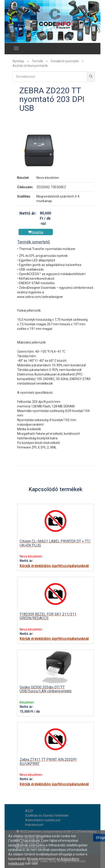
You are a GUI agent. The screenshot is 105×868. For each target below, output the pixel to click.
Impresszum (34, 825)
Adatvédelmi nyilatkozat (43, 820)
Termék (37, 61)
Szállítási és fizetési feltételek (47, 816)
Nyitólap (18, 61)
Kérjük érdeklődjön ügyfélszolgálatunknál (54, 566)
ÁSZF (29, 811)
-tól (43, 224)
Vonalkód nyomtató (65, 61)
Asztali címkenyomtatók (30, 66)
